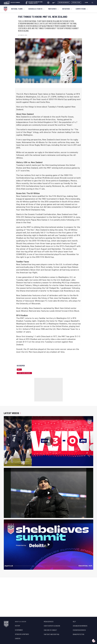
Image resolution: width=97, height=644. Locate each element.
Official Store (76, 3)
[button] (93, 3)
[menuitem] (18, 9)
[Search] (92, 3)
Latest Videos (12, 413)
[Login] (86, 3)
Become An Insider (64, 3)
